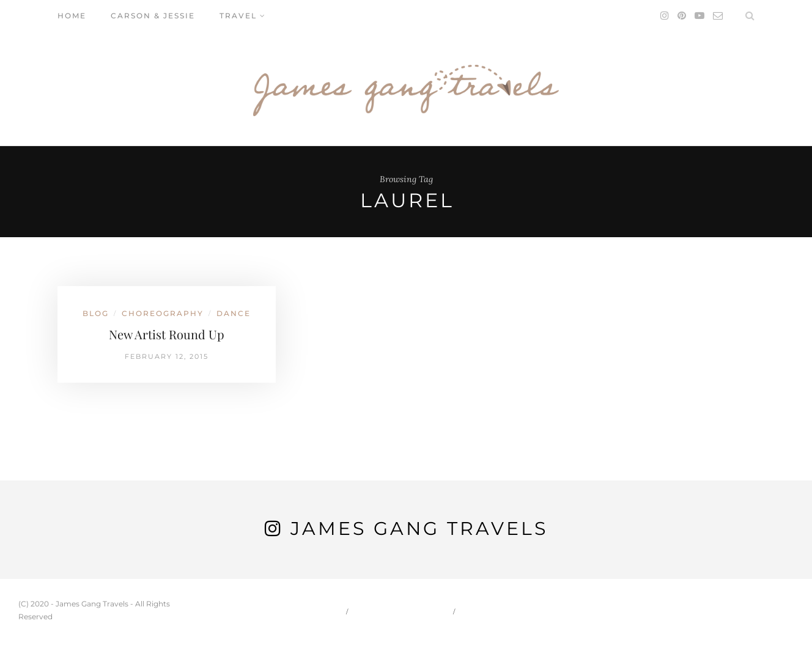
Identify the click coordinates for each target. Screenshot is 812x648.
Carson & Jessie (153, 16)
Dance (234, 313)
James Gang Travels (419, 528)
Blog (96, 313)
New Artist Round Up (167, 334)
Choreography (163, 313)
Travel (238, 16)
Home (72, 16)
